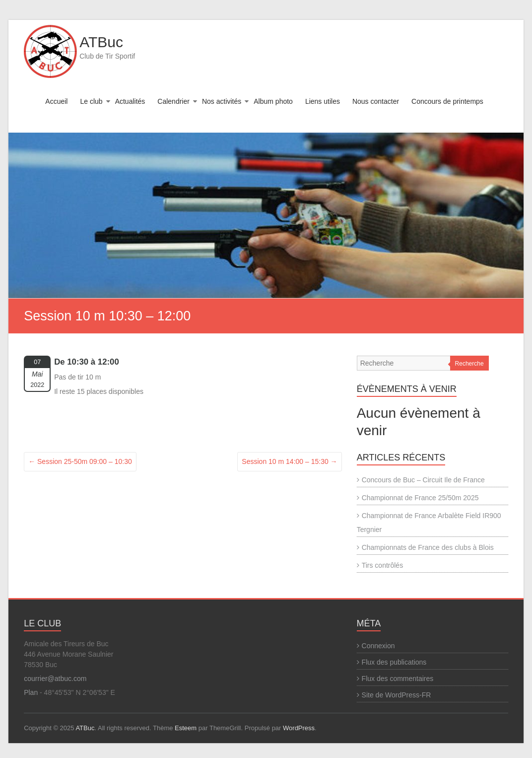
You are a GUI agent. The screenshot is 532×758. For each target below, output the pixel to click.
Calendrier (173, 101)
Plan (31, 692)
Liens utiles (323, 101)
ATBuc (101, 42)
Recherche (469, 364)
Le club (91, 101)
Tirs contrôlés (383, 565)
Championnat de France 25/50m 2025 (420, 498)
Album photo (273, 101)
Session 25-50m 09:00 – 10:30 (80, 461)
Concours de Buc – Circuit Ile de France (423, 480)
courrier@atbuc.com (55, 679)
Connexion (378, 646)
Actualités (130, 101)
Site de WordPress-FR (397, 695)
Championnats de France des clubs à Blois (428, 547)
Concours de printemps (447, 101)
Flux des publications (394, 662)
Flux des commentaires (398, 679)
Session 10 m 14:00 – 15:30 (289, 461)
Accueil (56, 101)
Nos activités (222, 101)
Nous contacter (376, 101)
